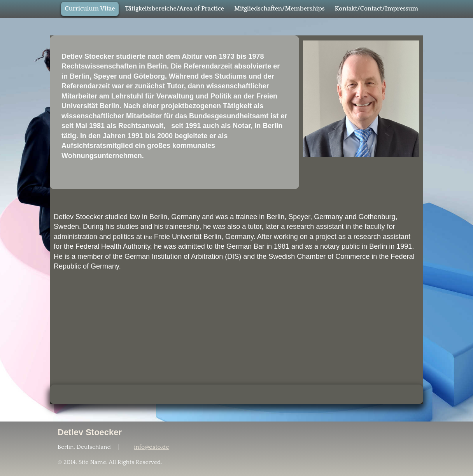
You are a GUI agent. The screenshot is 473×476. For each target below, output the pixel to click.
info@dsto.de (151, 447)
